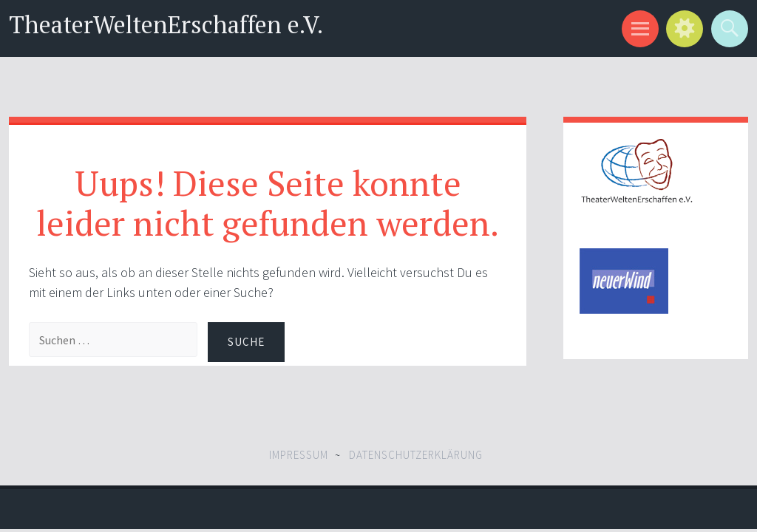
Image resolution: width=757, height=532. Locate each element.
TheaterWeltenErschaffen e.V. (166, 24)
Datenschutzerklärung (416, 455)
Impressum (299, 455)
